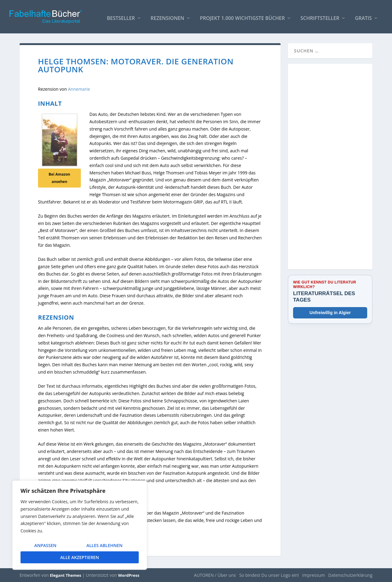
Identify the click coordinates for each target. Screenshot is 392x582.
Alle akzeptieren (80, 557)
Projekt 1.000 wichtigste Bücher (242, 16)
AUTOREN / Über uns (215, 575)
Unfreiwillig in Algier (330, 312)
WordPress (129, 575)
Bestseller (121, 16)
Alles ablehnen (104, 545)
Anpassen (45, 545)
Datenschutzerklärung (350, 575)
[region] (80, 525)
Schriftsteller (320, 16)
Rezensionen (168, 16)
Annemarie (79, 89)
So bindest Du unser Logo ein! (269, 575)
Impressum (314, 575)
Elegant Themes (66, 575)
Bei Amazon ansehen (59, 178)
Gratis (363, 16)
